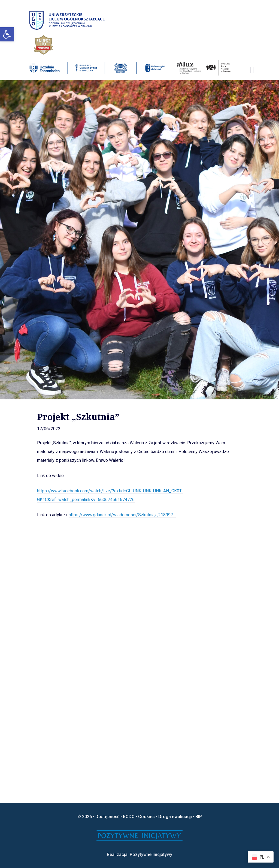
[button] (7, 34)
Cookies (146, 817)
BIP (199, 817)
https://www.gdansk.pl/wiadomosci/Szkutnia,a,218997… (122, 515)
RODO (129, 817)
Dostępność (107, 817)
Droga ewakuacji (175, 817)
